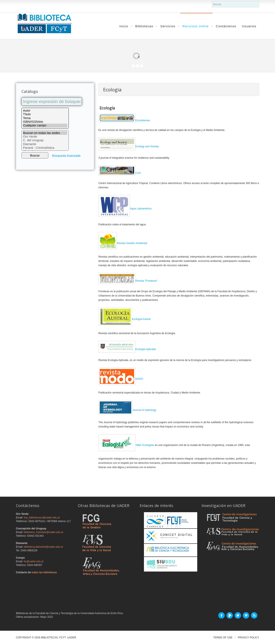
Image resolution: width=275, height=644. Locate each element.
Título (45, 114)
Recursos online (196, 26)
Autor (45, 111)
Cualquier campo (45, 125)
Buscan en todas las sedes (45, 133)
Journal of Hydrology (127, 410)
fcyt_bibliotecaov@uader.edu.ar (42, 518)
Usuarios (249, 26)
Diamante (45, 144)
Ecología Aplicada (127, 349)
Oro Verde (45, 137)
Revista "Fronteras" (128, 281)
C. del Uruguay (45, 140)
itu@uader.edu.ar (34, 561)
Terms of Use (223, 638)
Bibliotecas (144, 26)
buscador (212, 1)
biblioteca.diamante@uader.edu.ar (44, 547)
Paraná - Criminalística (45, 148)
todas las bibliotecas (44, 572)
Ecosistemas (124, 120)
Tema (45, 118)
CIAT (120, 173)
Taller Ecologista (126, 445)
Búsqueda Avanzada (66, 156)
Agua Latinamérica (125, 209)
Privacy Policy (248, 638)
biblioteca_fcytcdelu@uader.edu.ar (44, 532)
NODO (121, 379)
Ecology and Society (129, 146)
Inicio (124, 26)
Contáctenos (226, 26)
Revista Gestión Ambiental (132, 243)
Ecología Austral (125, 319)
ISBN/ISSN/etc (45, 122)
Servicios (168, 26)
